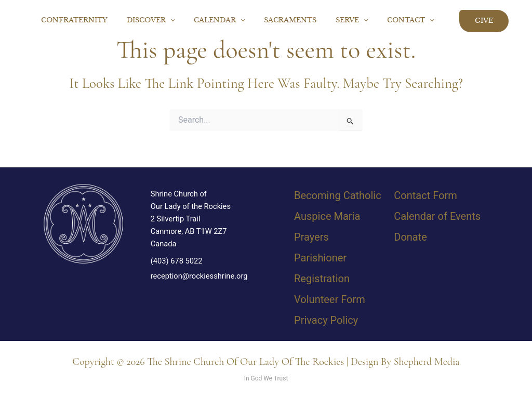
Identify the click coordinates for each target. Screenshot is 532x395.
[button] (195, 21)
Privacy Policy (326, 320)
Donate (410, 237)
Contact (413, 21)
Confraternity (104, 21)
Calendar (239, 21)
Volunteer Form (330, 299)
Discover (175, 21)
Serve (360, 21)
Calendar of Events (437, 216)
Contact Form (425, 195)
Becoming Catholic (338, 195)
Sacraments (304, 21)
